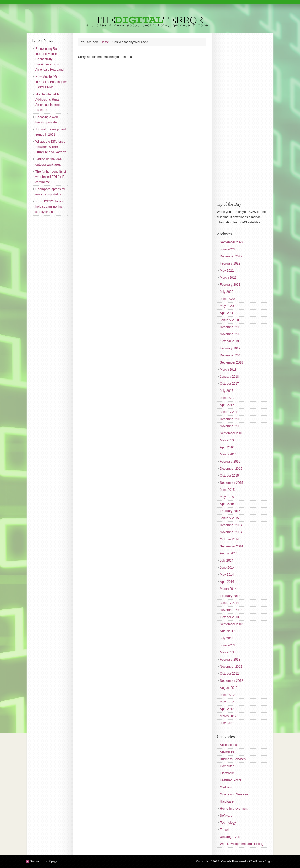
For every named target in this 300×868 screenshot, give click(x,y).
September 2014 (232, 546)
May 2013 (227, 652)
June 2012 (227, 695)
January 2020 (229, 320)
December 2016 (231, 419)
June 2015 (227, 490)
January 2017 (229, 412)
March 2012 (228, 716)
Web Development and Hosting (242, 844)
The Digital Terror (150, 16)
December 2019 (231, 327)
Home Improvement (234, 809)
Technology (228, 823)
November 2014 (231, 532)
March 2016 (228, 454)
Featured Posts (230, 780)
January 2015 (229, 518)
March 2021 (228, 278)
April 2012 (227, 709)
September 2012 (232, 681)
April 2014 (227, 582)
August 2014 (229, 553)
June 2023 (227, 249)
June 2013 (227, 645)
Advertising (228, 752)
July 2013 (227, 638)
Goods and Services (234, 794)
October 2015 (229, 476)
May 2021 (227, 271)
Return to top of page (44, 861)
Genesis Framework (234, 861)
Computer (227, 766)
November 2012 (231, 667)
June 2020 (227, 299)
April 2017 (227, 405)
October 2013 (229, 617)
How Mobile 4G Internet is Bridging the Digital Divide (51, 82)
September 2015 (232, 483)
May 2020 (227, 306)
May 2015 (227, 497)
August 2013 (229, 631)
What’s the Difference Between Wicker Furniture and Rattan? (51, 147)
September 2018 (232, 362)
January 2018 (229, 377)
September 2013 (232, 624)
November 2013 (231, 610)
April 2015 (227, 504)
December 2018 (231, 355)
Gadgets (226, 787)
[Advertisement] (238, 117)
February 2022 (230, 263)
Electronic (227, 773)
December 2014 (231, 525)
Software (226, 816)
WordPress (256, 861)
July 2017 (227, 391)
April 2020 (227, 313)
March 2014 (228, 589)
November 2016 (231, 426)
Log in (269, 861)
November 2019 (231, 334)
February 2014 (230, 596)
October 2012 (229, 674)
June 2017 (227, 398)
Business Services (233, 759)
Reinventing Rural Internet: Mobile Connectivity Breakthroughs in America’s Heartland (49, 59)
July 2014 (227, 561)
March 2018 (228, 370)
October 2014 (229, 539)
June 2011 (227, 723)
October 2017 (229, 384)
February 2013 (230, 660)
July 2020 (227, 292)
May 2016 (227, 440)
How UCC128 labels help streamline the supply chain (49, 207)
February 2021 (230, 285)
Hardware (227, 801)
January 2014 (229, 603)
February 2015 (230, 511)
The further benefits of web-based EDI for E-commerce (51, 177)
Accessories (228, 745)
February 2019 (230, 348)
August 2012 (229, 688)
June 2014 (227, 568)
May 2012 (227, 702)
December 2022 (231, 256)
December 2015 (231, 469)
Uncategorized (230, 837)
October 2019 (229, 341)
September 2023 (232, 242)
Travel (224, 830)
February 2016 (230, 462)
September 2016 (232, 433)
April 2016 (227, 447)
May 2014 (227, 575)
